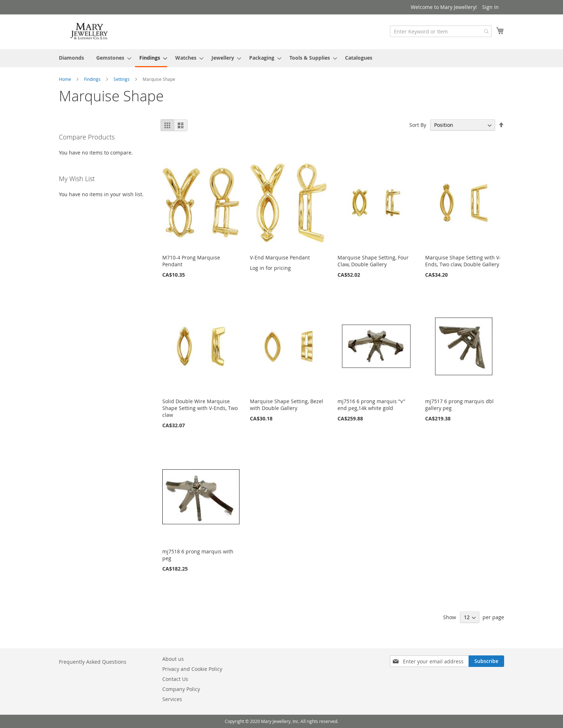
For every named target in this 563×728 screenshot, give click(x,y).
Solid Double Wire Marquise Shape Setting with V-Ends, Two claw (200, 408)
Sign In (490, 7)
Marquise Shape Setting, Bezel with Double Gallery (287, 405)
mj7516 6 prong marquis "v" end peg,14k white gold (371, 405)
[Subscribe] (486, 661)
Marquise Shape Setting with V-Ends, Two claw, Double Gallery (463, 261)
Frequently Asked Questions (93, 662)
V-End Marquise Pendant (280, 257)
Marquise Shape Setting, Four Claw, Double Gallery (373, 261)
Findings (93, 79)
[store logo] (89, 31)
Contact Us (175, 679)
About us (173, 659)
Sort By (418, 125)
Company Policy (181, 689)
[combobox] (441, 31)
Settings (122, 79)
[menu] (281, 58)
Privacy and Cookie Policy (192, 669)
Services (172, 699)
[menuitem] (71, 58)
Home (66, 79)
